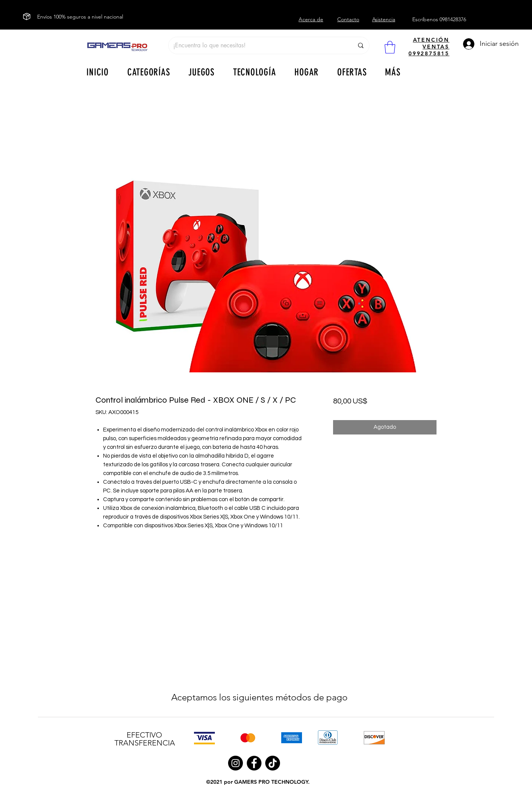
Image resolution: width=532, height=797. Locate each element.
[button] (390, 47)
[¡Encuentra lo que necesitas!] (258, 45)
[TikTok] (273, 763)
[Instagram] (235, 763)
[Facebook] (254, 763)
